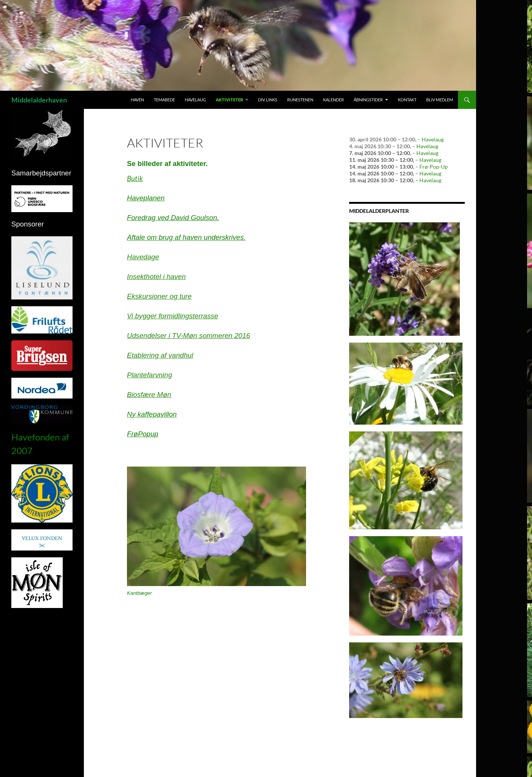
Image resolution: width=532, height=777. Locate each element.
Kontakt (407, 100)
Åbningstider (368, 100)
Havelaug (195, 100)
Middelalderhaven (39, 100)
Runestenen (300, 100)
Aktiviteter (229, 100)
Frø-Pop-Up (434, 167)
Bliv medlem (440, 100)
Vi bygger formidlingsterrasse (172, 316)
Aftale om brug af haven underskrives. (186, 237)
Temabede (164, 100)
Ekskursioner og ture (159, 296)
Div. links (268, 100)
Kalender (333, 100)
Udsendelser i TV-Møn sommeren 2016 (189, 336)
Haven (137, 100)
